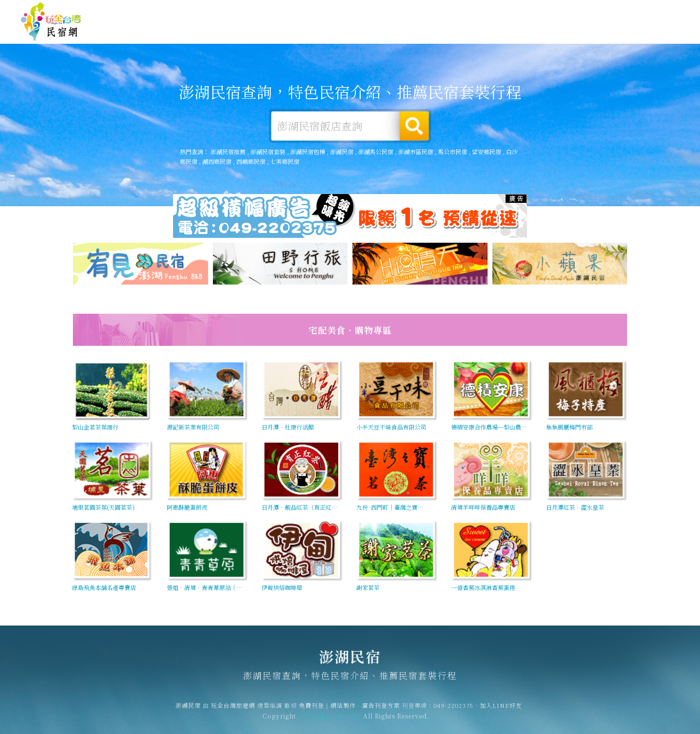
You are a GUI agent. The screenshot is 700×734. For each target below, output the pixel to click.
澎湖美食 (479, 32)
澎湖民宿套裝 (268, 152)
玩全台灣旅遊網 (490, 11)
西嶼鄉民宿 (251, 161)
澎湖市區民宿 (416, 152)
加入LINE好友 (501, 709)
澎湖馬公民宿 (376, 152)
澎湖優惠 (524, 33)
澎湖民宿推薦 (228, 152)
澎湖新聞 (569, 35)
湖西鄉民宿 (217, 161)
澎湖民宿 (51, 22)
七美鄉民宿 (285, 161)
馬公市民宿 (453, 152)
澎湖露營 (390, 30)
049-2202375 (454, 709)
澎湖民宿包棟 (308, 152)
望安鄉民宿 (487, 152)
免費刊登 (531, 11)
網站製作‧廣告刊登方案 (585, 11)
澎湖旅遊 (435, 31)
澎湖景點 (613, 36)
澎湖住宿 (345, 30)
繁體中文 (653, 10)
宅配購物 (658, 38)
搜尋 (414, 126)
